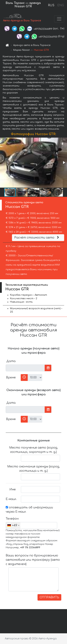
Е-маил (11, 499)
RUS (51, 5)
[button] (64, 163)
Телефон (12, 519)
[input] (25, 368)
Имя (13, 489)
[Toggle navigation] (59, 19)
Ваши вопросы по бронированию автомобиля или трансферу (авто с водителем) (33, 560)
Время (11, 378)
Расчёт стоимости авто (37, 238)
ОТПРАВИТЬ (49, 597)
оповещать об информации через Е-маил (29, 510)
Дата (11, 361)
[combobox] (13, 525)
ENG (61, 5)
